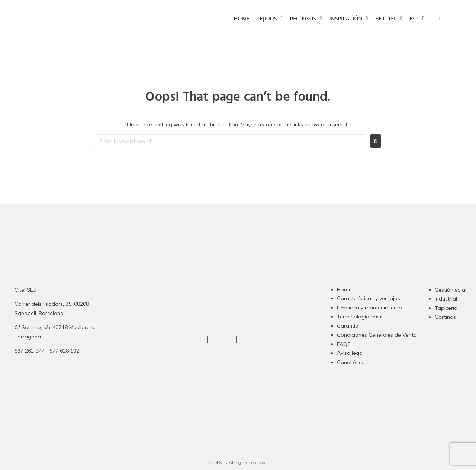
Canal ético (351, 362)
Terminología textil (360, 317)
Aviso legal (350, 353)
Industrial (446, 299)
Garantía (348, 326)
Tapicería (446, 308)
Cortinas (445, 317)
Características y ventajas (369, 298)
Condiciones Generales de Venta (377, 335)
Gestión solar (451, 290)
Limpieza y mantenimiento (369, 308)
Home (344, 289)
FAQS (344, 344)
